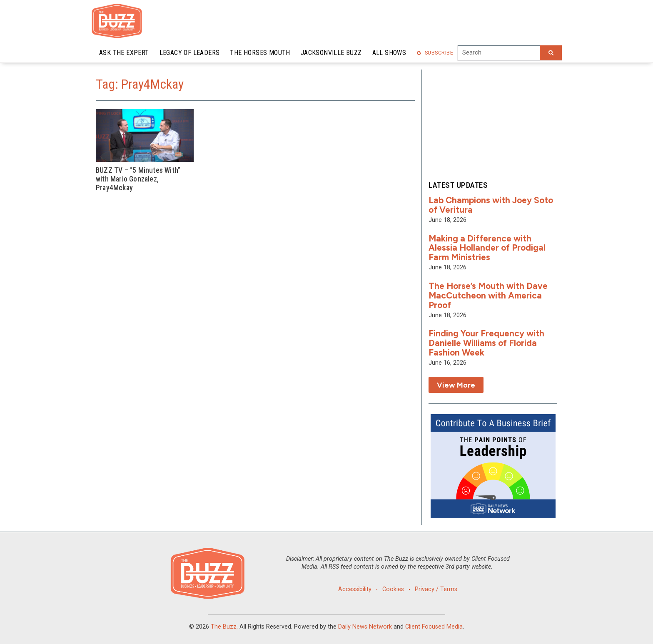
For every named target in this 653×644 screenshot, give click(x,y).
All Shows (389, 53)
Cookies (393, 589)
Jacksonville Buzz (331, 53)
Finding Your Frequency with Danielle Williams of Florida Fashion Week (486, 343)
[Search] (551, 53)
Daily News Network (365, 627)
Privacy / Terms (436, 589)
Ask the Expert (124, 53)
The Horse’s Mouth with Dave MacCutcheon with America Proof (488, 295)
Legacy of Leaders (190, 53)
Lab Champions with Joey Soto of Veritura (491, 205)
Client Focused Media (434, 627)
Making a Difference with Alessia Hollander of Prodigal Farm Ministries (487, 248)
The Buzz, (224, 627)
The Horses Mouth (260, 53)
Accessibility (354, 589)
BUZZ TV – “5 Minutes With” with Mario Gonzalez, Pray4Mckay (138, 179)
